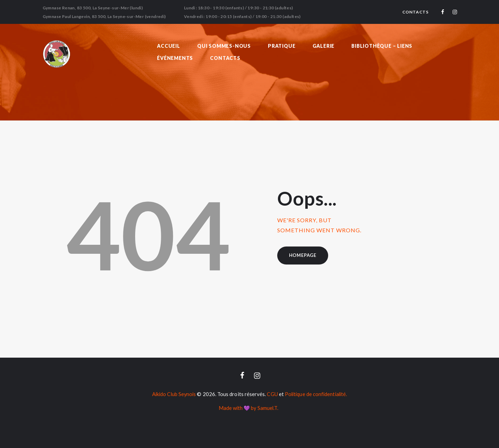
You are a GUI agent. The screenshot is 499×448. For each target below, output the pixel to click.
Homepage (303, 255)
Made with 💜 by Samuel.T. (249, 408)
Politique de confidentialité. (317, 394)
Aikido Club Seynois (173, 394)
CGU (272, 394)
